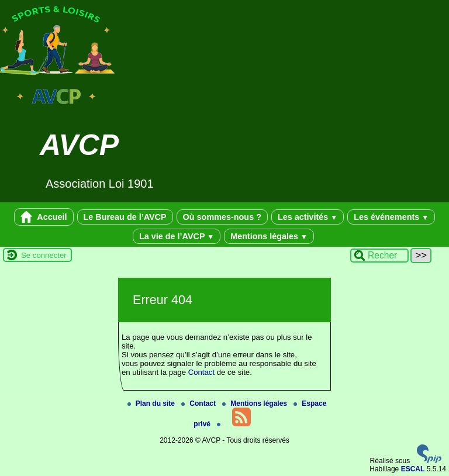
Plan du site (152, 403)
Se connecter (44, 255)
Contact (201, 372)
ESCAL (413, 469)
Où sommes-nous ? (222, 217)
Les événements (391, 217)
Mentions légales (269, 236)
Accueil (44, 217)
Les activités (308, 217)
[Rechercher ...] (379, 256)
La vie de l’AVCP (177, 236)
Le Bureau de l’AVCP (125, 217)
